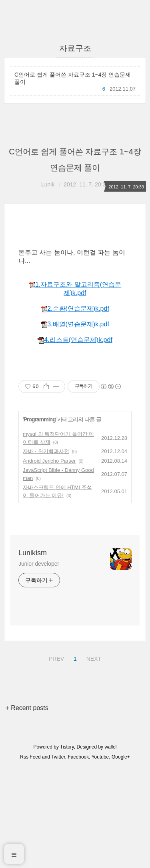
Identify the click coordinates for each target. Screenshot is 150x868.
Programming (40, 520)
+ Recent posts (27, 808)
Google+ (121, 857)
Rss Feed (30, 857)
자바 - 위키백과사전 (46, 551)
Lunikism (33, 653)
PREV (55, 758)
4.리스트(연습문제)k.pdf (75, 440)
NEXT (93, 758)
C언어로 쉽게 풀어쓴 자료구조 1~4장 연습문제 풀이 (73, 78)
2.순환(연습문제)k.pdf (75, 409)
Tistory (67, 847)
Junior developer (39, 664)
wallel (110, 847)
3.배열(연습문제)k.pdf (75, 424)
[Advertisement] (75, 291)
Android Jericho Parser (49, 561)
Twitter (58, 857)
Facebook (79, 857)
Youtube (100, 857)
